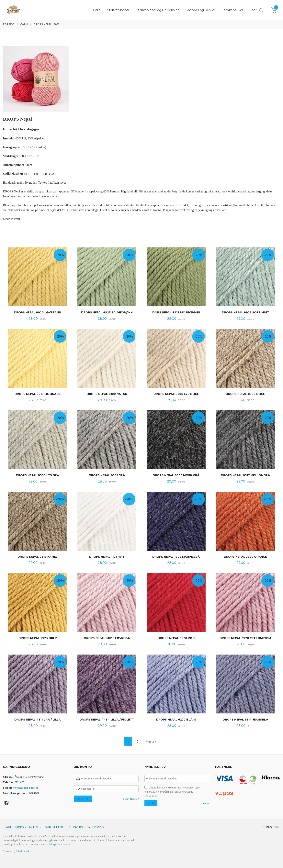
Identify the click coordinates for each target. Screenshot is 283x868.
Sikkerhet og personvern (64, 827)
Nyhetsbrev (95, 827)
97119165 (19, 782)
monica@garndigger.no (26, 788)
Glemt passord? (131, 799)
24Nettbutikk (23, 851)
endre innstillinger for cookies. (54, 844)
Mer (253, 10)
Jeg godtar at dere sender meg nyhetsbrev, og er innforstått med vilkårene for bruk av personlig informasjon (172, 792)
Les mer (205, 803)
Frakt (7, 827)
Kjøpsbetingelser (28, 827)
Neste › (151, 741)
